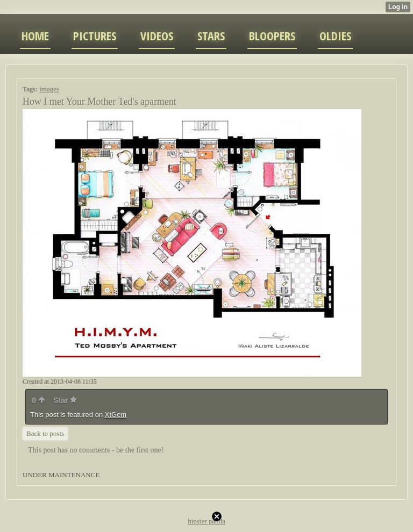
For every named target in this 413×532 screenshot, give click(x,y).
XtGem (116, 415)
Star (65, 400)
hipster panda (206, 521)
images (49, 89)
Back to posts (45, 433)
